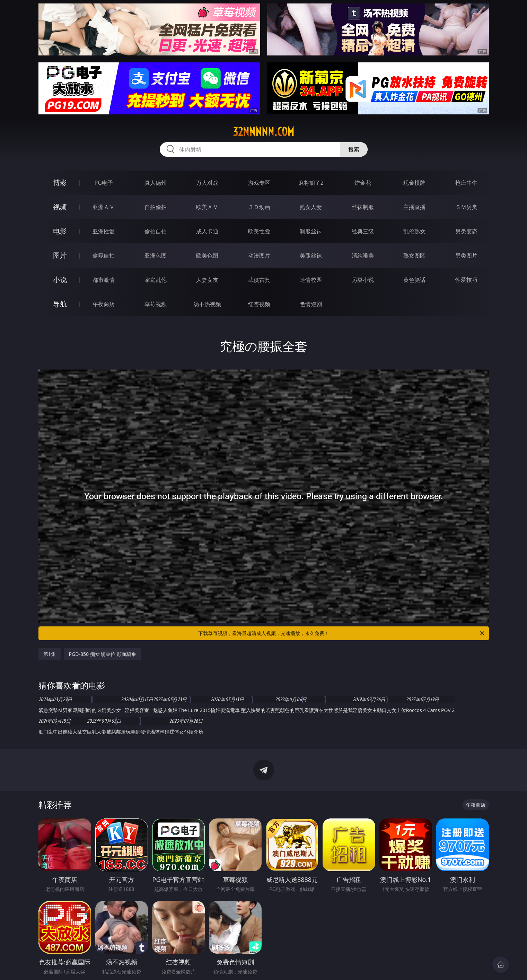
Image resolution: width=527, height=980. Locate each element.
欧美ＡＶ (207, 207)
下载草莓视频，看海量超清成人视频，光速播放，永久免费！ (342, 633)
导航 (60, 304)
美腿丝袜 (311, 255)
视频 (60, 207)
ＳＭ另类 (466, 207)
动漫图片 (259, 255)
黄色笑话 (414, 280)
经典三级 (363, 231)
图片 (60, 255)
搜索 (354, 149)
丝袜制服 (363, 207)
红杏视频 (259, 304)
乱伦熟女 (414, 231)
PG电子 (104, 183)
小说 (60, 280)
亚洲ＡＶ (104, 207)
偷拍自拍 (156, 231)
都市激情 (104, 280)
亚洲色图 (156, 255)
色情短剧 (311, 304)
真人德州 (156, 183)
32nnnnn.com (263, 132)
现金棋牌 (414, 183)
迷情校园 (311, 280)
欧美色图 (207, 255)
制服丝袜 (311, 231)
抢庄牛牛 (466, 183)
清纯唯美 (363, 255)
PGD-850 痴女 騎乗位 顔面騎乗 (103, 654)
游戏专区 (259, 183)
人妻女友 (207, 280)
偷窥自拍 (104, 255)
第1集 (50, 654)
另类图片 (466, 255)
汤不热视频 (207, 304)
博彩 (60, 183)
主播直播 (414, 207)
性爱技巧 (466, 280)
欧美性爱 (259, 231)
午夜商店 (104, 304)
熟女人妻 (311, 207)
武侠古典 (259, 280)
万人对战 (207, 183)
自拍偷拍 (156, 207)
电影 (60, 231)
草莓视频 (156, 304)
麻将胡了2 (311, 183)
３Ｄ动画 (259, 207)
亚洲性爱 (104, 231)
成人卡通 (207, 231)
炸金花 (363, 183)
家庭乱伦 (156, 280)
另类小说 (363, 280)
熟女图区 (414, 255)
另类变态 (466, 231)
